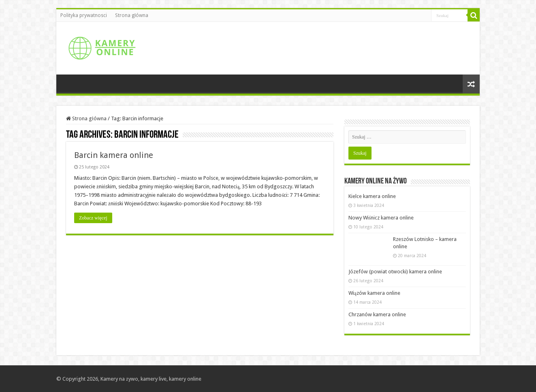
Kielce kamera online (372, 196)
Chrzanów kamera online (377, 314)
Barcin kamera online (114, 155)
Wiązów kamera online (374, 293)
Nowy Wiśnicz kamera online (381, 218)
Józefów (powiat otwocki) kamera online (395, 272)
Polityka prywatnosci (84, 15)
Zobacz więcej (93, 218)
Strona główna (132, 15)
